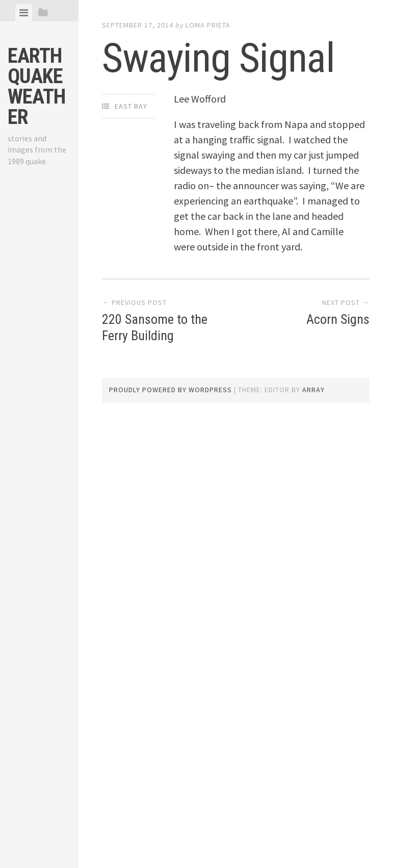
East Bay (131, 106)
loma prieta (208, 25)
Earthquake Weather (36, 86)
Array (313, 390)
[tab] (24, 13)
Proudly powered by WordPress (171, 390)
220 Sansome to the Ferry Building (155, 327)
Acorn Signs (338, 319)
